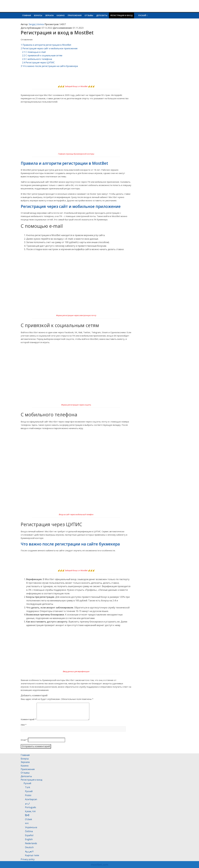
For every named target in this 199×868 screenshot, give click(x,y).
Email (24, 743)
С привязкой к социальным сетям (42, 55)
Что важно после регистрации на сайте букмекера (49, 66)
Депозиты (102, 15)
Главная (27, 15)
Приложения (75, 15)
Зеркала (49, 15)
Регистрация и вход (121, 15)
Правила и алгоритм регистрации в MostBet (46, 45)
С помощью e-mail (34, 52)
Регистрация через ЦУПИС (38, 62)
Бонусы (38, 15)
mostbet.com (99, 865)
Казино (61, 15)
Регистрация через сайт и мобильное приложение (49, 48)
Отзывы (89, 15)
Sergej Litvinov (36, 24)
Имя (24, 728)
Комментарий (28, 723)
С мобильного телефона (37, 59)
